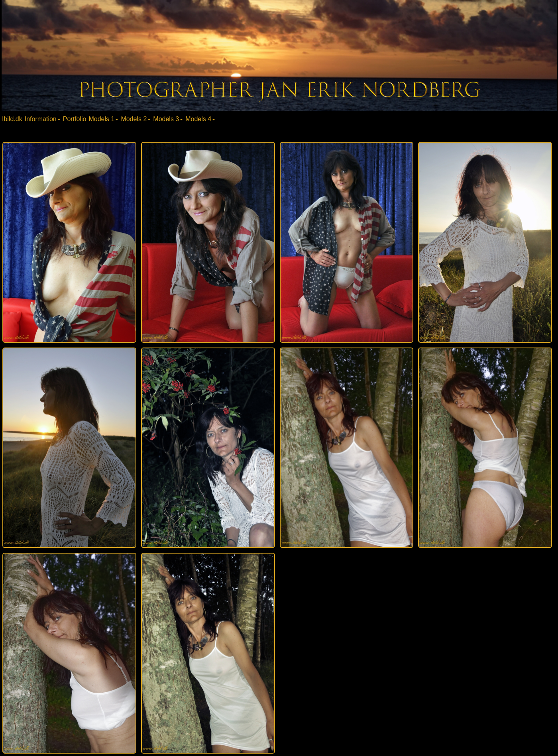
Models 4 (200, 119)
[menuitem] (13, 119)
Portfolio (75, 119)
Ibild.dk (12, 119)
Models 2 (136, 119)
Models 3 (168, 119)
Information (43, 119)
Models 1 (103, 119)
